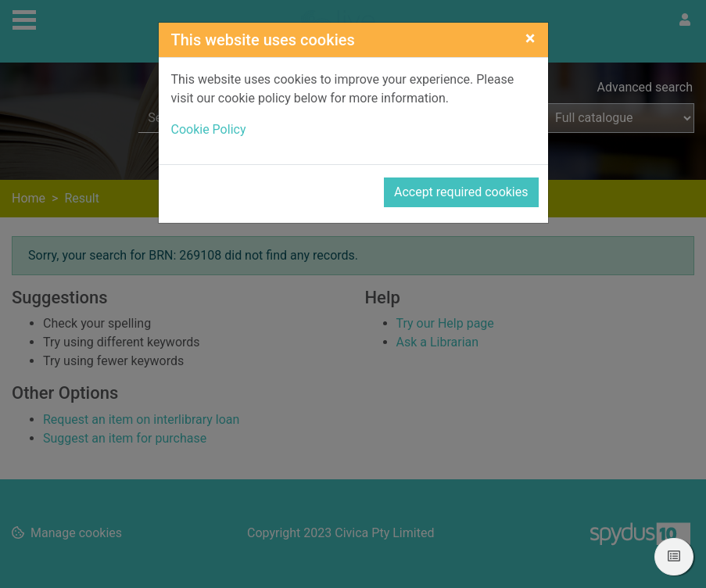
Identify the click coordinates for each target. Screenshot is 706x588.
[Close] (530, 38)
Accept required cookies (461, 192)
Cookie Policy (209, 129)
